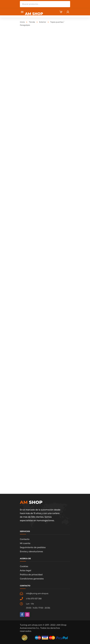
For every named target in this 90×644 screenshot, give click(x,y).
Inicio (22, 22)
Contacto (25, 539)
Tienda (32, 22)
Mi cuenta (25, 543)
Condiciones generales (32, 579)
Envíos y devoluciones (31, 552)
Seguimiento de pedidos (33, 547)
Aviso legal (25, 571)
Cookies (24, 566)
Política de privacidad (31, 575)
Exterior (43, 22)
